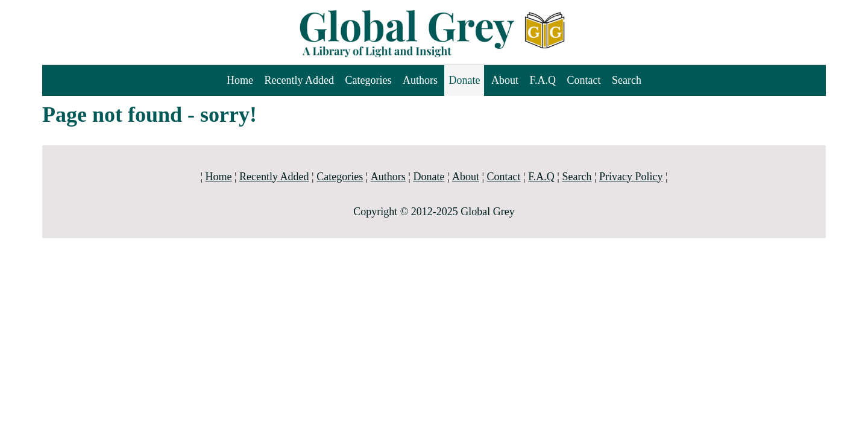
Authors (420, 80)
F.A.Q (542, 80)
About (505, 80)
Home (240, 80)
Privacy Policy (631, 177)
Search (627, 80)
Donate (464, 80)
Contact (584, 80)
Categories (368, 80)
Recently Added (299, 80)
